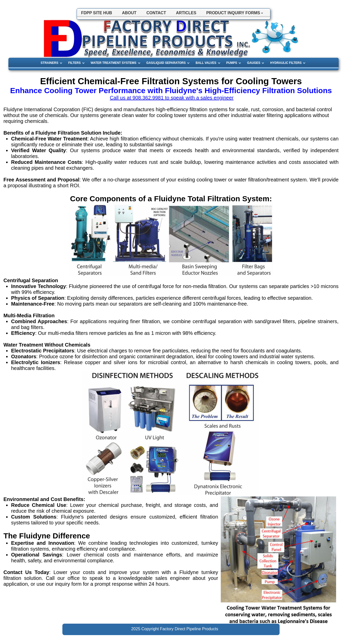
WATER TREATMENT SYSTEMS (114, 63)
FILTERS (74, 63)
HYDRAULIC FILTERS (286, 63)
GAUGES (254, 63)
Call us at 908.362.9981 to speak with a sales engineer (172, 98)
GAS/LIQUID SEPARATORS (166, 63)
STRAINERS (50, 63)
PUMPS (232, 63)
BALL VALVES (206, 63)
